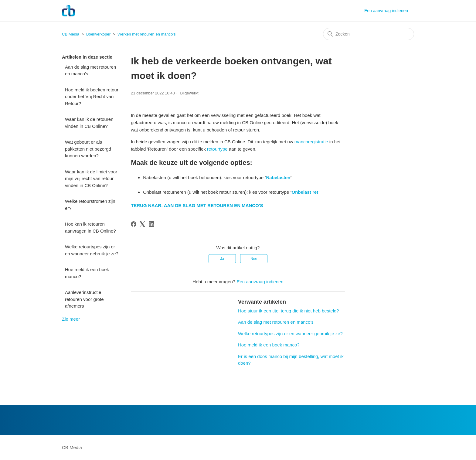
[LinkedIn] (151, 224)
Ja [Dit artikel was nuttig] (222, 259)
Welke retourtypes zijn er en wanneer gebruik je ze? (92, 250)
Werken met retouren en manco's (147, 34)
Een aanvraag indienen (386, 11)
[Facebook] (134, 224)
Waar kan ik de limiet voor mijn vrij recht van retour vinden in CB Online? (91, 179)
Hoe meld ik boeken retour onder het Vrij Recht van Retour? (92, 97)
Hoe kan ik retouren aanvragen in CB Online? (90, 227)
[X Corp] (142, 224)
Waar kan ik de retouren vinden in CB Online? (89, 123)
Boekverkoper (98, 34)
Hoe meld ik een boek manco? (87, 273)
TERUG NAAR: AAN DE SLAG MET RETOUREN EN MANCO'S (197, 205)
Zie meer (71, 319)
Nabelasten (278, 177)
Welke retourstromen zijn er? (90, 205)
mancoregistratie (311, 142)
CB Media (71, 34)
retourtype (217, 149)
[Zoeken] (369, 34)
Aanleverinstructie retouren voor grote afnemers (84, 299)
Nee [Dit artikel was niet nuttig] (254, 259)
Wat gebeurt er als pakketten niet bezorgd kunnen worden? (88, 149)
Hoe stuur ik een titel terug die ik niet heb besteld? (289, 311)
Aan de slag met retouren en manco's (90, 70)
